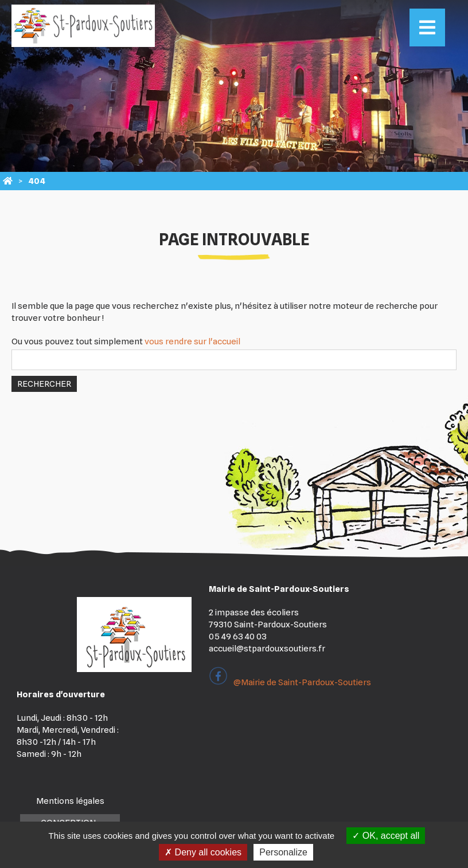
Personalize (283, 852)
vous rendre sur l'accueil (192, 341)
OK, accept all (386, 836)
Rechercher (44, 384)
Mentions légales (70, 801)
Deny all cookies (203, 852)
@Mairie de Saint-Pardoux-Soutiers (290, 682)
